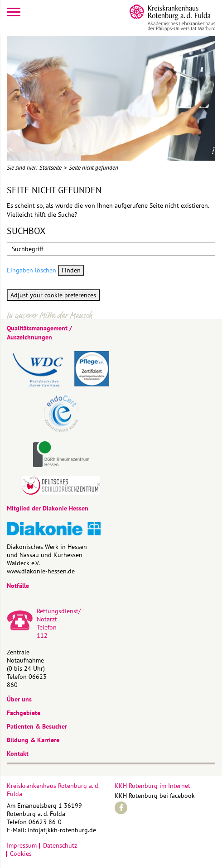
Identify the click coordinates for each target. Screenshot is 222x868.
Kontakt (18, 754)
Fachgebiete (24, 713)
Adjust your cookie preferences (53, 295)
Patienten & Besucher (37, 726)
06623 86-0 (45, 822)
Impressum (22, 845)
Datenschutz (60, 845)
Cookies (21, 854)
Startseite (51, 168)
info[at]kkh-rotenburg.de (62, 830)
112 (42, 635)
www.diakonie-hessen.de (41, 571)
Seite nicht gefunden (94, 168)
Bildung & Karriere (33, 740)
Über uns (19, 699)
